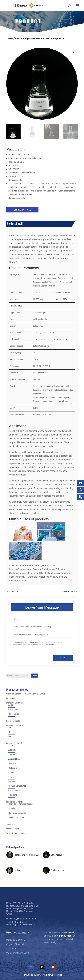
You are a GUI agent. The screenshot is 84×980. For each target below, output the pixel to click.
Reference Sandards (17, 813)
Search (34, 676)
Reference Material (14, 802)
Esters (11, 772)
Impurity (12, 808)
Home (10, 39)
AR (10, 727)
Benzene (12, 763)
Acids (11, 705)
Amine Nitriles (14, 759)
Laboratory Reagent (15, 725)
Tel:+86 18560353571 (17, 922)
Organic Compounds (17, 786)
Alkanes (12, 754)
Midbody (12, 781)
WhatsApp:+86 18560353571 (21, 925)
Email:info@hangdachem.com (21, 919)
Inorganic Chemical (15, 703)
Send (63, 658)
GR (10, 732)
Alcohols (47, 39)
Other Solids (14, 714)
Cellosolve (13, 768)
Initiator (12, 777)
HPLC (11, 736)
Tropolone (13, 795)
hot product (11, 698)
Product (19, 39)
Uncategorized (13, 829)
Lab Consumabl (13, 721)
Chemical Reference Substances (22, 804)
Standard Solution (16, 817)
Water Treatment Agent (16, 833)
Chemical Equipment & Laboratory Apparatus (26, 694)
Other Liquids (14, 709)
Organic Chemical (32, 39)
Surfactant (11, 824)
